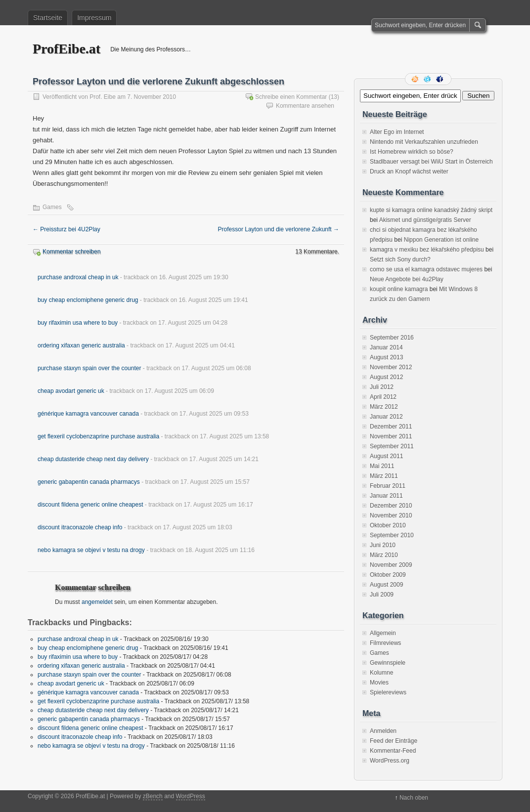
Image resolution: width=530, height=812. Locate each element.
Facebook (441, 79)
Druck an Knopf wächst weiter (409, 171)
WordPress (191, 796)
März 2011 (384, 476)
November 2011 (391, 436)
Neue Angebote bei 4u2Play (407, 279)
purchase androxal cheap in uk (78, 277)
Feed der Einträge (394, 741)
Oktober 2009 (388, 575)
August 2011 (386, 456)
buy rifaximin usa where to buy (78, 323)
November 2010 (391, 515)
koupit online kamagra (399, 289)
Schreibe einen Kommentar (291, 97)
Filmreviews (385, 643)
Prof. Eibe (103, 97)
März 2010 (384, 555)
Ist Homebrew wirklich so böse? (412, 152)
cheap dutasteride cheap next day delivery (93, 459)
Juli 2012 (382, 387)
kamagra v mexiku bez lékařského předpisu (427, 250)
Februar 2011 (388, 486)
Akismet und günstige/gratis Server (425, 220)
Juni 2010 (383, 545)
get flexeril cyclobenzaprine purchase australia (98, 436)
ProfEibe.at (66, 49)
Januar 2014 (386, 347)
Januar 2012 (386, 417)
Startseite (48, 18)
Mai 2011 (382, 466)
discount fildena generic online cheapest (90, 505)
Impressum (94, 18)
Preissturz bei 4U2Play (66, 229)
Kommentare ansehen (305, 106)
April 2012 (383, 397)
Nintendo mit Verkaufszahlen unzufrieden (424, 142)
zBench (153, 796)
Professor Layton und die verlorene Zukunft (279, 229)
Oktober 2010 (388, 525)
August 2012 (386, 377)
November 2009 (391, 565)
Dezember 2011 (391, 427)
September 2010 (392, 535)
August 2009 (386, 585)
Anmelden (383, 731)
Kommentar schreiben (71, 252)
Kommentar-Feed (393, 751)
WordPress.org (390, 761)
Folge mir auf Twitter (428, 79)
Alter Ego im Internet (397, 132)
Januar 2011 (386, 496)
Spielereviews (388, 692)
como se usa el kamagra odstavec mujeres (426, 269)
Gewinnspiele (388, 663)
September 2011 (392, 446)
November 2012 (391, 367)
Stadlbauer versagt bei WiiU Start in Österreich (431, 162)
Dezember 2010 (391, 506)
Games (52, 207)
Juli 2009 (382, 595)
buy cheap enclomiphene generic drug (88, 300)
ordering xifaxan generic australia (81, 345)
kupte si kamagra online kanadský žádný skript (431, 210)
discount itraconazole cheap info (80, 527)
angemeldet (97, 602)
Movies (379, 683)
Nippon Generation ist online (441, 240)
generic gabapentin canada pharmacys (89, 482)
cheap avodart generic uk (71, 391)
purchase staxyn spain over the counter (89, 368)
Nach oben (414, 798)
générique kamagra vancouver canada (88, 414)
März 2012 (384, 407)
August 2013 (386, 357)
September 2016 (392, 338)
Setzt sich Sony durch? (400, 259)
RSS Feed (416, 79)
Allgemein (383, 633)
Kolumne (381, 673)
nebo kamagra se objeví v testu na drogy (91, 550)
